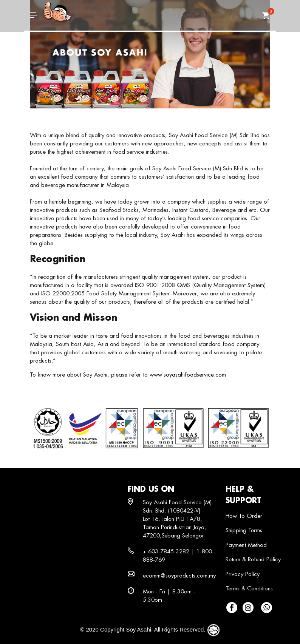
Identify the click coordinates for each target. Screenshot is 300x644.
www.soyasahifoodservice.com (188, 375)
